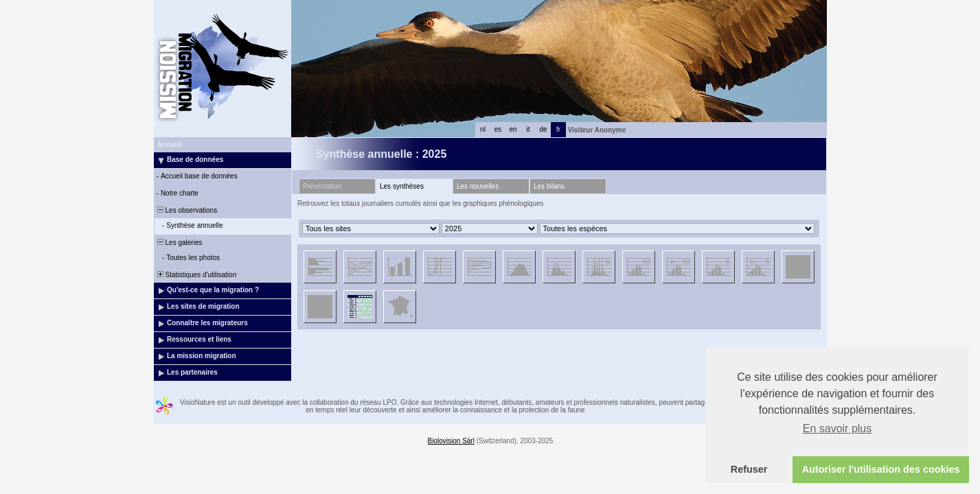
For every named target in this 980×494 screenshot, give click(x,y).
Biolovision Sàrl (451, 441)
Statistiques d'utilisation (196, 275)
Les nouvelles (478, 186)
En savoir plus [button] (837, 428)
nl (483, 129)
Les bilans (549, 186)
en (513, 129)
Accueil (170, 144)
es (498, 129)
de (543, 129)
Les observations (186, 210)
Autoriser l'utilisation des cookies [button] (881, 469)
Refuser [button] (749, 469)
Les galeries (179, 243)
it (528, 129)
